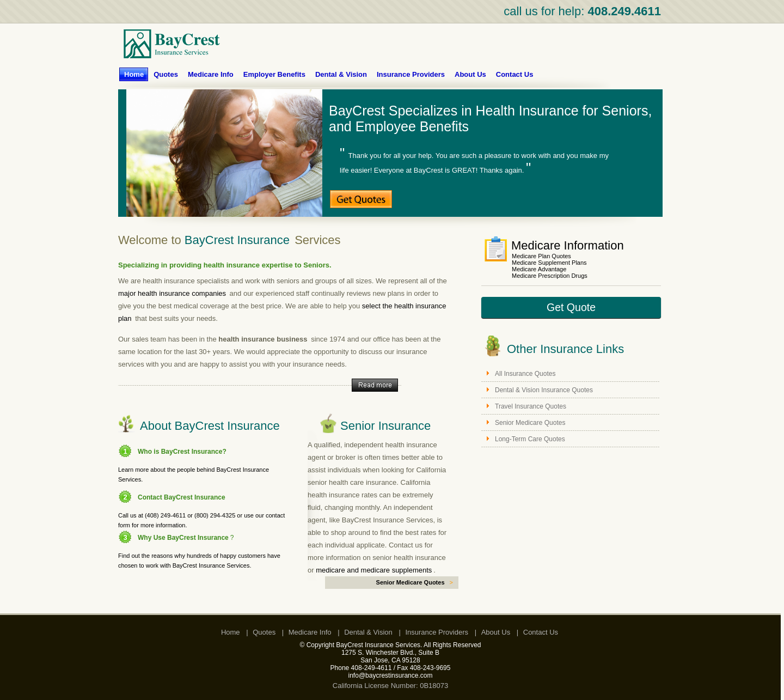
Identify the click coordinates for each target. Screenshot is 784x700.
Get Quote (571, 307)
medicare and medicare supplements (374, 570)
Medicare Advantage (539, 269)
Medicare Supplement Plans (549, 263)
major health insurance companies (172, 293)
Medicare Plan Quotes (541, 256)
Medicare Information (568, 245)
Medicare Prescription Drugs (550, 276)
